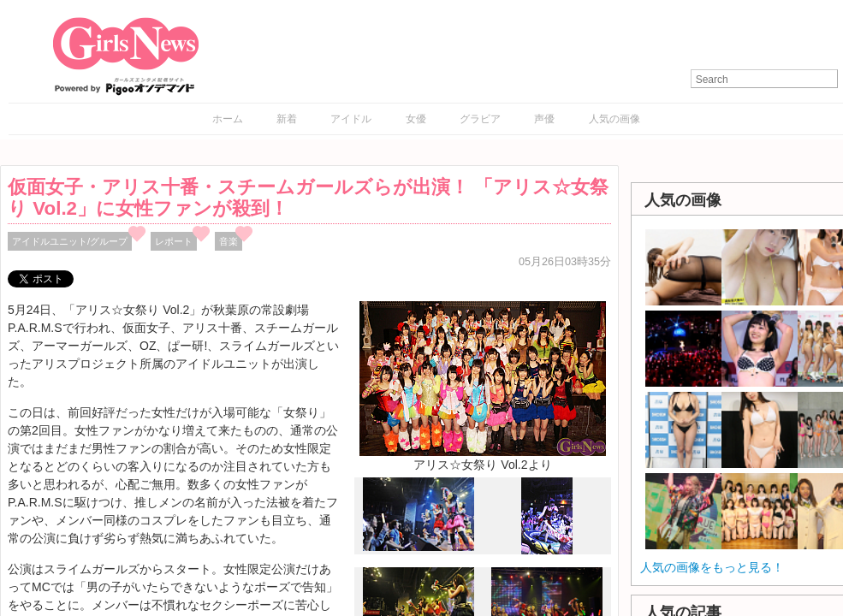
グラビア (480, 119)
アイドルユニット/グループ (70, 241)
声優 (544, 119)
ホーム (228, 119)
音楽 (229, 241)
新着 (287, 119)
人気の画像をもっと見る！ (712, 567)
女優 (416, 119)
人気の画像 (614, 119)
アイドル (351, 119)
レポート (174, 241)
